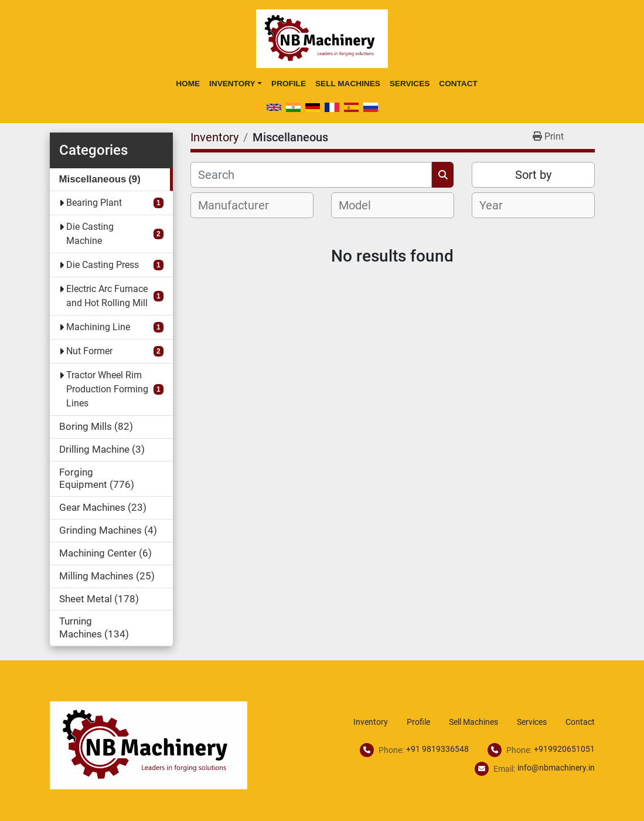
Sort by (533, 175)
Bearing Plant (94, 203)
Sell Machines (348, 84)
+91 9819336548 (437, 749)
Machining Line (98, 327)
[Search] (311, 175)
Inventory (232, 84)
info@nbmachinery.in (556, 768)
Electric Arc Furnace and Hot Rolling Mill (107, 296)
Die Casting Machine (90, 234)
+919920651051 (564, 749)
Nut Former (89, 351)
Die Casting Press (103, 265)
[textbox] (240, 205)
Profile (289, 84)
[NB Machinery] (149, 744)
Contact (458, 84)
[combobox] (252, 205)
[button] (236, 84)
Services (410, 84)
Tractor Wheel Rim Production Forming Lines (107, 389)
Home (188, 84)
